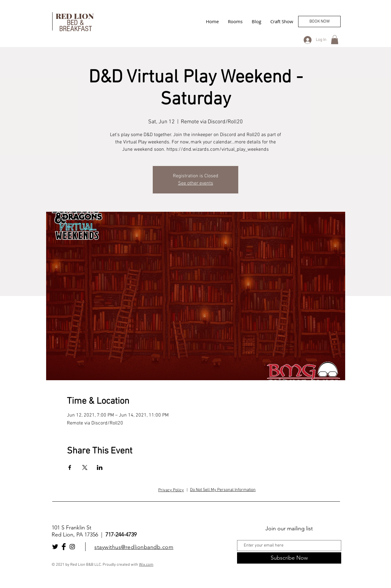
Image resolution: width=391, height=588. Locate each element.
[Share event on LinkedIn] (100, 467)
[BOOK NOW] (319, 22)
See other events (196, 183)
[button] (335, 40)
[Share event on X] (85, 467)
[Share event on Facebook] (70, 467)
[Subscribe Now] (289, 558)
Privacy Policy (171, 490)
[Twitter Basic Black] (55, 547)
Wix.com (146, 565)
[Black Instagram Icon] (72, 547)
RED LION (76, 16)
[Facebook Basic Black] (64, 547)
